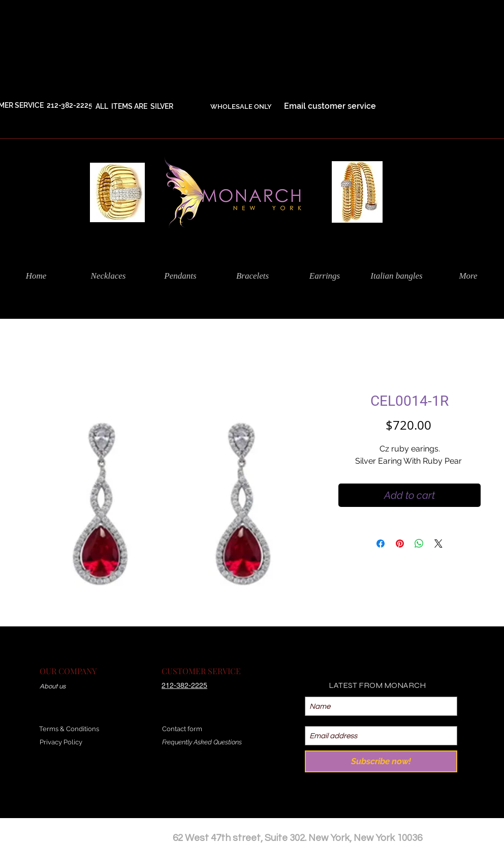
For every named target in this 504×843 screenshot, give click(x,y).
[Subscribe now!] (381, 761)
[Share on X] (438, 544)
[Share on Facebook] (381, 544)
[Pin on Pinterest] (400, 544)
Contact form (182, 729)
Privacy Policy (61, 742)
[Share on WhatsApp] (419, 544)
